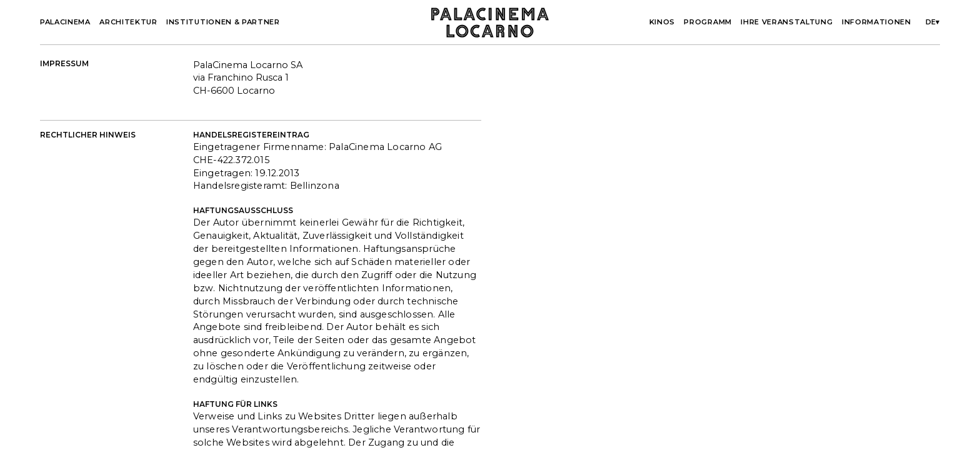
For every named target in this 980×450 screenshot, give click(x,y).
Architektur (128, 22)
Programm (707, 22)
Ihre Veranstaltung (787, 22)
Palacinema (65, 22)
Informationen (877, 22)
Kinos (662, 22)
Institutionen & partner (223, 22)
